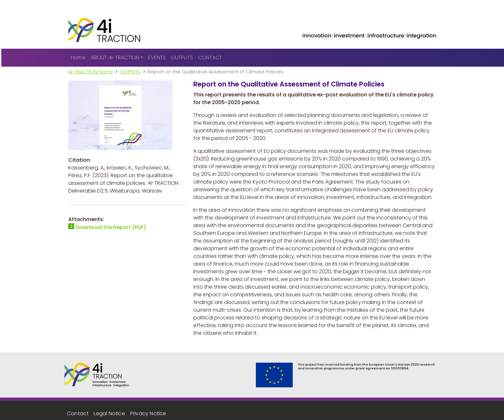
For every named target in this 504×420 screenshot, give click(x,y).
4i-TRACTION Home (91, 72)
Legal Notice (109, 413)
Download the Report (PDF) (111, 227)
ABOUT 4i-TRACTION (115, 58)
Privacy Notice (148, 413)
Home (78, 58)
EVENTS (157, 58)
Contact (78, 413)
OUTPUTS (182, 58)
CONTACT (210, 58)
